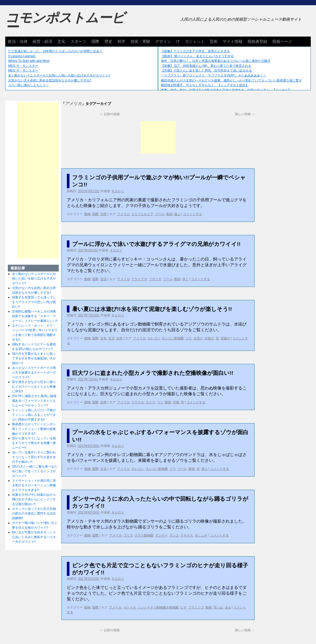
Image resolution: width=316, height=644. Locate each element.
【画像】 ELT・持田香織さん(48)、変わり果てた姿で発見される (206, 66)
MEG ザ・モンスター (23, 66)
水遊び (209, 338)
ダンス (174, 535)
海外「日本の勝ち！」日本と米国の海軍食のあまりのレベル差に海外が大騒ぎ (216, 61)
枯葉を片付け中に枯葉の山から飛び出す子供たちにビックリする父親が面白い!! (34, 499)
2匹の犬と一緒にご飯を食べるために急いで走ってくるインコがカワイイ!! (35, 471)
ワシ (160, 402)
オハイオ (130, 607)
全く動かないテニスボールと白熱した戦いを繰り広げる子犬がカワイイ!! (59, 75)
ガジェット (195, 41)
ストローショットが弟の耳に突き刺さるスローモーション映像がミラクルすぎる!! (34, 485)
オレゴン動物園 (173, 338)
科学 (121, 41)
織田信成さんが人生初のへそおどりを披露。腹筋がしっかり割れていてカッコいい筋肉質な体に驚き (231, 80)
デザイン (163, 41)
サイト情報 (233, 41)
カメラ (150, 402)
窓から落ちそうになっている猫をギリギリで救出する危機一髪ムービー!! (34, 443)
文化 (61, 41)
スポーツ (78, 41)
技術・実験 (140, 41)
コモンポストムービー (65, 22)
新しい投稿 (245, 114)
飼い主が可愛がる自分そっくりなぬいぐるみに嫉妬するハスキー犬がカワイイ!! (34, 537)
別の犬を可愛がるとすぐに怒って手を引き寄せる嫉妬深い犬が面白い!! (34, 358)
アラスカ (138, 402)
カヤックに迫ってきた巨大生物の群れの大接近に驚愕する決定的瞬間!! (34, 513)
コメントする (192, 214)
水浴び (198, 338)
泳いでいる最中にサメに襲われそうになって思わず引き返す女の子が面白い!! (34, 457)
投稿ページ (282, 41)
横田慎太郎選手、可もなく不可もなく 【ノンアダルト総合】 (205, 85)
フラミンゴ (196, 607)
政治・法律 (18, 41)
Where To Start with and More (29, 61)
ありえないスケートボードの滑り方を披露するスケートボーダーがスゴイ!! (34, 373)
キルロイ (118, 191)
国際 (95, 41)
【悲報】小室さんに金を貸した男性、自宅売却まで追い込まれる (206, 70)
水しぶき (201, 535)
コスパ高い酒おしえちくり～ (28, 85)
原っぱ (218, 607)
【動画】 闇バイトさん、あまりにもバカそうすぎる (197, 56)
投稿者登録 (257, 41)
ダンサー (161, 535)
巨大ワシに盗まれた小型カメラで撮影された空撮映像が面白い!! (153, 373)
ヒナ (183, 607)
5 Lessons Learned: (22, 56)
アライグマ (139, 279)
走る (228, 607)
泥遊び (225, 338)
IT (178, 41)
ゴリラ (128, 535)
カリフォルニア (142, 214)
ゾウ (189, 338)
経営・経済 (42, 41)
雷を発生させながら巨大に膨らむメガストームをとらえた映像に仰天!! (34, 387)
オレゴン (154, 338)
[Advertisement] (158, 137)
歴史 (108, 41)
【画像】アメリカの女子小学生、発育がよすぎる (195, 51)
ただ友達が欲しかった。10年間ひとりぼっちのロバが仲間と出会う (55, 51)
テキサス (187, 535)
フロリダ (155, 279)
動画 (169, 214)
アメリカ (124, 214)
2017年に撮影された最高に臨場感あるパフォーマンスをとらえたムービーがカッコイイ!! (34, 401)
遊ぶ (177, 214)
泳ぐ (185, 279)
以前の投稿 (110, 114)
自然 (103, 214)
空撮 (176, 402)
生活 (103, 279)
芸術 (214, 41)
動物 (87, 214)
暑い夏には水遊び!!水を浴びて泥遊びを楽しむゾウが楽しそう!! (152, 309)
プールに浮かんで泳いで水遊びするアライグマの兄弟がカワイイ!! (156, 244)
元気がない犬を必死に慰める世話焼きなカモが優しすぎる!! (50, 80)
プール (160, 214)
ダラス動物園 (144, 535)
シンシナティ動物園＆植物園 (158, 607)
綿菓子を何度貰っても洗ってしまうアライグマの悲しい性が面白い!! (34, 302)
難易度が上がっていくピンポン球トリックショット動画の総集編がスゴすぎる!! (34, 429)
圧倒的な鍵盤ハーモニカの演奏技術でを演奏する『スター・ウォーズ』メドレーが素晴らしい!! (35, 316)
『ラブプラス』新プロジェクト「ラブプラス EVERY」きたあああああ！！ (214, 75)
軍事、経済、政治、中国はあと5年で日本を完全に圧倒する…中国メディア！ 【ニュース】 (226, 90)
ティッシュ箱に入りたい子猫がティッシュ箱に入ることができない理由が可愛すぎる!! (34, 415)
